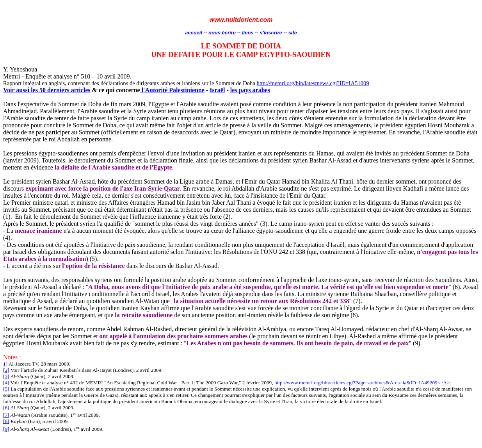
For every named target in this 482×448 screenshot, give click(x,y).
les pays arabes (250, 90)
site (293, 33)
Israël (217, 90)
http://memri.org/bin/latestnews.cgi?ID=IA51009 (313, 83)
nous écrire (222, 33)
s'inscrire (271, 33)
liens (248, 33)
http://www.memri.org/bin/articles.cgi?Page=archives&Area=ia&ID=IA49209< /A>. (363, 383)
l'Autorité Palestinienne (172, 90)
